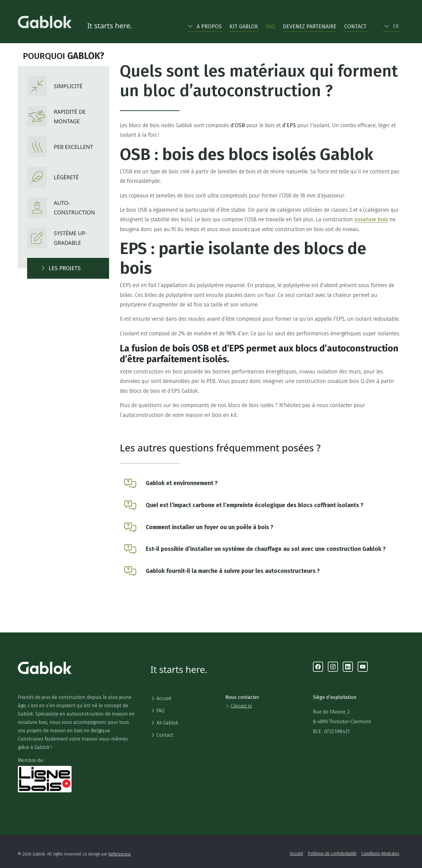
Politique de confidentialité (332, 854)
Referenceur (120, 854)
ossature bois (371, 219)
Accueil (161, 698)
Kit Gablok (244, 27)
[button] (205, 25)
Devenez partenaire (310, 27)
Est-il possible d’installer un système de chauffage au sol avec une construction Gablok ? (266, 549)
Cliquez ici (241, 706)
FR (391, 27)
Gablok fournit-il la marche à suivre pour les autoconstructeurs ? (233, 571)
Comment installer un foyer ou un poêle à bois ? (210, 527)
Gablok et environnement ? (182, 483)
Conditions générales (380, 854)
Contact (355, 27)
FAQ (270, 27)
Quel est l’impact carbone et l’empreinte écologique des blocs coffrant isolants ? (255, 505)
